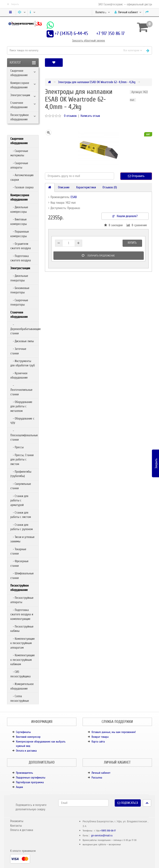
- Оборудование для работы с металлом (21, 406)
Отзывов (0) (110, 187)
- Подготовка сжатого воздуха (21, 258)
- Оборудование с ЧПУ (22, 421)
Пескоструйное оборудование (20, 117)
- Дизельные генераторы (19, 278)
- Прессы (17, 447)
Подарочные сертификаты (31, 778)
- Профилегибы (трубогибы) (21, 474)
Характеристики (86, 187)
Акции (19, 787)
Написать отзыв (90, 116)
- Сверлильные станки (21, 486)
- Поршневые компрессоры (20, 234)
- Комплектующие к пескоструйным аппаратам (23, 643)
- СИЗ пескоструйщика (20, 674)
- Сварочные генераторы (19, 302)
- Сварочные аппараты (19, 165)
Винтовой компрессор (28, 737)
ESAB (74, 197)
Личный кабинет (101, 773)
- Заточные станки (18, 351)
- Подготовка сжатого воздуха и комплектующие (22, 614)
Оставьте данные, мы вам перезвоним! (114, 732)
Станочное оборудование (19, 105)
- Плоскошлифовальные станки (24, 435)
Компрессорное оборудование (20, 85)
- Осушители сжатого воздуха (21, 246)
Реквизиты (17, 821)
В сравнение (137, 225)
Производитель (24, 773)
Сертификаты (23, 732)
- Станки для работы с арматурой (19, 500)
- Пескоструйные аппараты (22, 600)
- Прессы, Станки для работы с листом (22, 460)
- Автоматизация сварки (22, 177)
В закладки (113, 225)
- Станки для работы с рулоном (22, 527)
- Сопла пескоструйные (20, 698)
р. (103, 12)
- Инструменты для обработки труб (23, 363)
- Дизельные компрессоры (19, 209)
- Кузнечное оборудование (19, 375)
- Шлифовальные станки (22, 576)
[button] (138, 63)
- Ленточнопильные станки (21, 390)
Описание (64, 187)
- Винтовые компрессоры (19, 222)
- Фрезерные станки (19, 563)
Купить (132, 243)
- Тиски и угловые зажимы (22, 539)
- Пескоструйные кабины (22, 629)
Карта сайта (98, 742)
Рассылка (97, 778)
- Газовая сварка (22, 187)
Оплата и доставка (26, 751)
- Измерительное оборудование (22, 686)
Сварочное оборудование (19, 73)
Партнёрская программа (30, 782)
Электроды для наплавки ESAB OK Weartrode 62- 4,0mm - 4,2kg (97, 82)
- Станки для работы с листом (21, 515)
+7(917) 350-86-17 (108, 831)
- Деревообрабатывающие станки (24, 329)
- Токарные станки (18, 551)
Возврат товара (100, 737)
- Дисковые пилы (22, 341)
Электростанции (20, 95)
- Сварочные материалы (19, 153)
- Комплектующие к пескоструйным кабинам (23, 660)
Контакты (16, 826)
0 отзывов (70, 116)
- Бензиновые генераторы (20, 290)
